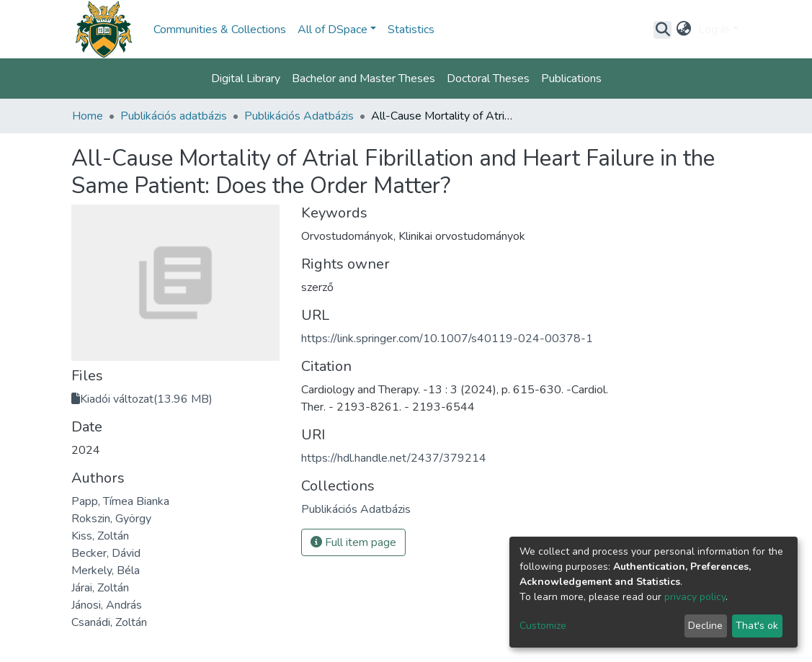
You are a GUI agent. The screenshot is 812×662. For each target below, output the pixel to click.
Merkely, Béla (106, 571)
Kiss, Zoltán (100, 536)
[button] (683, 30)
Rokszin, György (111, 519)
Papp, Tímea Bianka (120, 501)
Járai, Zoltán (100, 588)
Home (88, 116)
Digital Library (246, 79)
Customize (543, 626)
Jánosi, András (107, 605)
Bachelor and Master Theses (363, 79)
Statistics (411, 30)
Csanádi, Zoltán (109, 622)
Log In (714, 30)
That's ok (757, 626)
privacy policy (695, 597)
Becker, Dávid (106, 553)
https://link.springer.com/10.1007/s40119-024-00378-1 (447, 339)
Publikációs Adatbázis (299, 116)
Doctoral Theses (488, 79)
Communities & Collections (220, 30)
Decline (705, 626)
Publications (571, 79)
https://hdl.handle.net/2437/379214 (394, 458)
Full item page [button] (353, 542)
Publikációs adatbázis (174, 116)
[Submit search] (662, 30)
